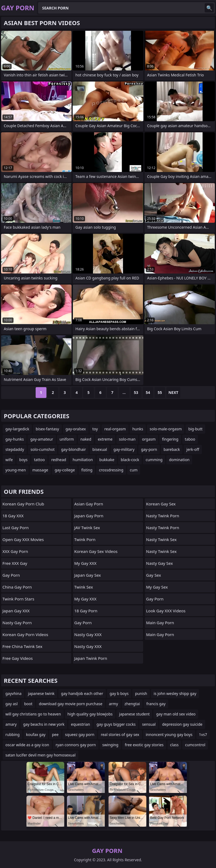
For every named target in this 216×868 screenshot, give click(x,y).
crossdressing (111, 470)
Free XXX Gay (15, 563)
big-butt (195, 429)
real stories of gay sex (120, 734)
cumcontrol (195, 745)
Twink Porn (85, 539)
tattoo (39, 460)
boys (23, 460)
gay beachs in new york (44, 724)
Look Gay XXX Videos (166, 611)
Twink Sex (84, 587)
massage (40, 470)
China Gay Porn (17, 587)
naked (86, 439)
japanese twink (41, 693)
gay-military (124, 449)
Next (173, 392)
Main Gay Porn (160, 623)
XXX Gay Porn (15, 551)
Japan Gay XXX (16, 611)
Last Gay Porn (16, 528)
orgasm (149, 439)
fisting (87, 470)
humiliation (83, 460)
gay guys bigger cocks (116, 724)
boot (28, 704)
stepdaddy (15, 449)
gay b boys (119, 693)
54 (148, 392)
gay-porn (149, 449)
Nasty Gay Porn (17, 623)
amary (11, 724)
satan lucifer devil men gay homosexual (40, 755)
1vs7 (203, 734)
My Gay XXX (85, 563)
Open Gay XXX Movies (23, 539)
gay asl (11, 704)
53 (136, 392)
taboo (190, 439)
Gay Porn (11, 575)
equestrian (81, 724)
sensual (149, 724)
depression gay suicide (182, 724)
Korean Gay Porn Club (23, 504)
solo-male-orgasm (166, 429)
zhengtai (132, 704)
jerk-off (193, 449)
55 (160, 392)
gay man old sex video (176, 714)
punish (141, 693)
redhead (59, 460)
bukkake (107, 460)
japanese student (134, 714)
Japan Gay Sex (88, 575)
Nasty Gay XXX (88, 634)
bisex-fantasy (47, 429)
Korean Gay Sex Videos (96, 551)
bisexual (100, 449)
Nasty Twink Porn (163, 516)
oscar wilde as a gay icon (27, 745)
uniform (67, 439)
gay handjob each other (82, 693)
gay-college (65, 470)
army (113, 704)
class (174, 745)
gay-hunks (15, 439)
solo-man (127, 439)
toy (95, 429)
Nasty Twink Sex (161, 539)
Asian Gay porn (89, 504)
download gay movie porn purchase (71, 704)
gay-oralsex (76, 429)
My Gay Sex (157, 587)
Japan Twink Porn (91, 658)
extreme (105, 439)
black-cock (130, 460)
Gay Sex (153, 575)
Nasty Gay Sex (159, 563)
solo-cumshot (43, 449)
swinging (110, 745)
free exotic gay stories (144, 745)
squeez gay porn (80, 734)
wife (9, 460)
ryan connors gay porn (76, 745)
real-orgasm (115, 429)
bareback (172, 449)
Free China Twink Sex (22, 646)
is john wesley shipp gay (175, 693)
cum (134, 470)
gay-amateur (42, 439)
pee (55, 734)
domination (179, 460)
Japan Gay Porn (89, 516)
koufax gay (36, 734)
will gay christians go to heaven (33, 714)
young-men (16, 470)
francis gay (156, 704)
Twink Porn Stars (18, 599)
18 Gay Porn (86, 611)
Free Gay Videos (18, 658)
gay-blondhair (73, 449)
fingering (170, 439)
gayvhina (13, 693)
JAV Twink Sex (87, 528)
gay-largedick (17, 429)
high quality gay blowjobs (90, 714)
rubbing (13, 734)
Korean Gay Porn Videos (25, 634)
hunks (138, 429)
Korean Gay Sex (161, 504)
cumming (154, 460)
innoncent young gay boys (169, 734)
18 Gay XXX (13, 516)
